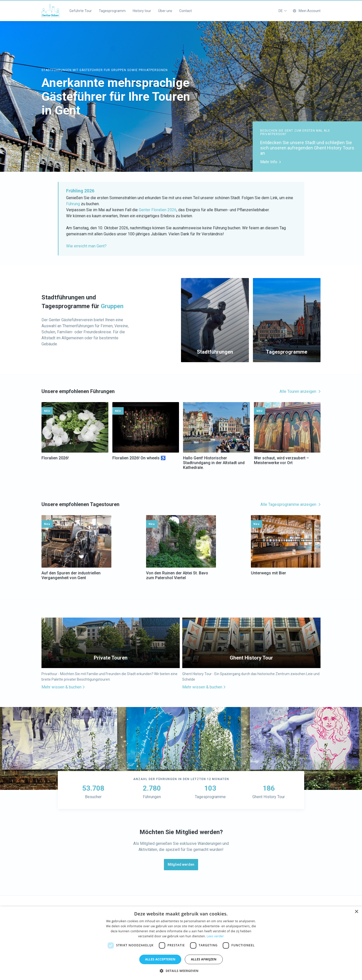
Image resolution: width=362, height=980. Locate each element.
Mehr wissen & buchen (63, 687)
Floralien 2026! (55, 458)
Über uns (165, 11)
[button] (181, 971)
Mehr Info (270, 162)
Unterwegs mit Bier (268, 573)
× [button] (356, 912)
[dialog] (181, 943)
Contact (186, 11)
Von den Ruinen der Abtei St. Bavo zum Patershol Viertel (177, 575)
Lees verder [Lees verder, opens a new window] (215, 936)
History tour (142, 11)
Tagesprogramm (112, 11)
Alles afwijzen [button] (204, 959)
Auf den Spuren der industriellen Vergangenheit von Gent (71, 575)
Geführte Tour (81, 11)
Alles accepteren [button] (160, 959)
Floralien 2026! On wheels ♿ (139, 458)
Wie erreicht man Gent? (86, 246)
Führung (73, 204)
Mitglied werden (181, 864)
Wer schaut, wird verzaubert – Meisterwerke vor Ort (281, 460)
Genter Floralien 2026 (157, 210)
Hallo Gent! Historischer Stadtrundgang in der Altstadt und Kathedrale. (214, 463)
